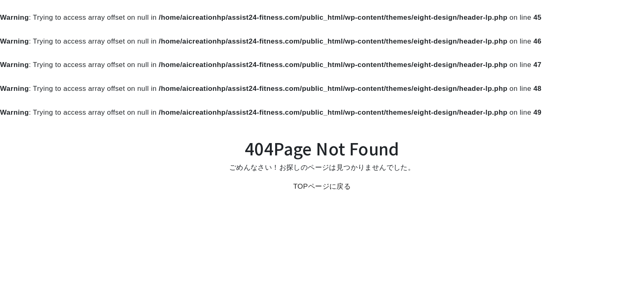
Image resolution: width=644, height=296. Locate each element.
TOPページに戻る (322, 186)
